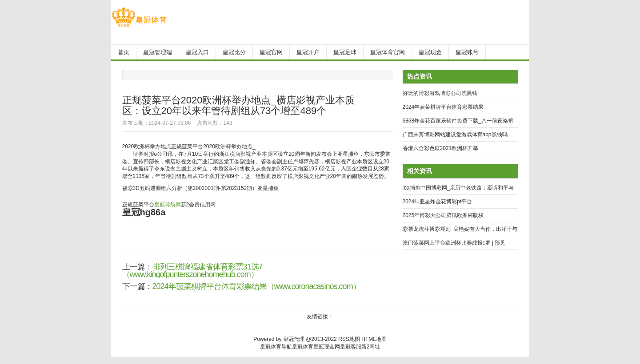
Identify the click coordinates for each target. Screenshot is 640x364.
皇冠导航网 (168, 205)
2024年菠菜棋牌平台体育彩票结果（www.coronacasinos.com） (256, 286)
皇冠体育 (303, 347)
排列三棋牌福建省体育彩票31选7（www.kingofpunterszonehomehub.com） (192, 271)
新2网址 (371, 347)
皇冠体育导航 (276, 347)
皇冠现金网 (327, 347)
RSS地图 (349, 339)
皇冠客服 (351, 347)
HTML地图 (374, 339)
